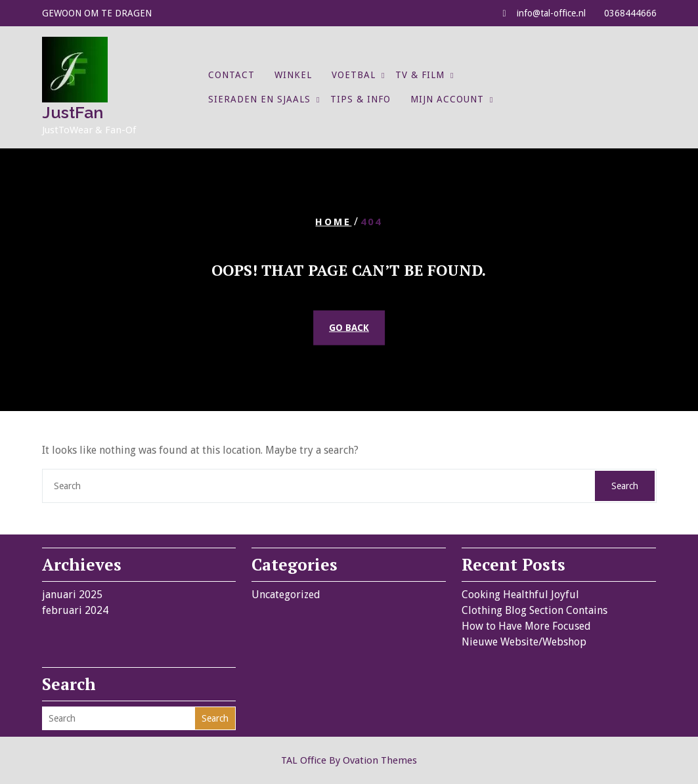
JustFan (73, 112)
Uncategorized (286, 595)
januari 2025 (72, 595)
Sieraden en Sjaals (259, 99)
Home (333, 221)
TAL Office (349, 760)
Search (625, 486)
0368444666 (630, 13)
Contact (231, 75)
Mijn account (447, 99)
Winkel (293, 75)
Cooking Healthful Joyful (520, 595)
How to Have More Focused (526, 626)
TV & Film (420, 75)
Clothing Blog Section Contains (534, 610)
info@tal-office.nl (551, 13)
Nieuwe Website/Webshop (524, 642)
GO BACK (349, 328)
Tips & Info (360, 99)
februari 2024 (75, 610)
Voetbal (354, 75)
